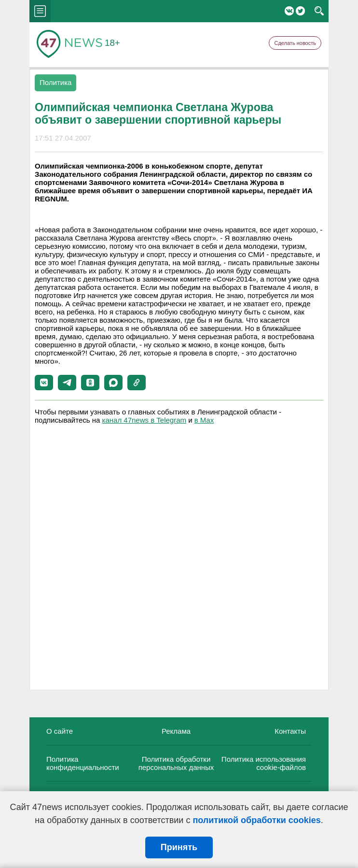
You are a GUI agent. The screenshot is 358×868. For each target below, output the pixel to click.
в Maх (204, 420)
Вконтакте (289, 11)
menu (40, 11)
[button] (44, 383)
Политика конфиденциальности (83, 763)
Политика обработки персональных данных (176, 763)
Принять (179, 847)
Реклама (176, 731)
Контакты (290, 731)
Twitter (300, 11)
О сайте (60, 731)
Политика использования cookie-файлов (264, 763)
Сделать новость (295, 43)
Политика (55, 82)
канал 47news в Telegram (144, 420)
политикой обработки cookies (256, 820)
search (319, 11)
